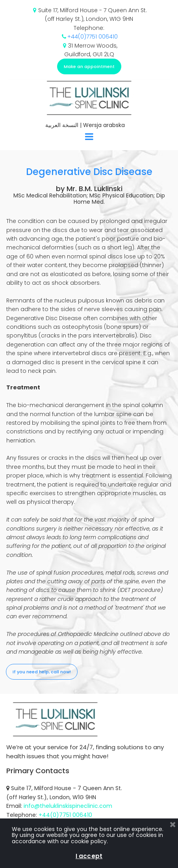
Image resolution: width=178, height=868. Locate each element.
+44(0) (77, 37)
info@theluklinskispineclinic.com (68, 806)
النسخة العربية (62, 125)
